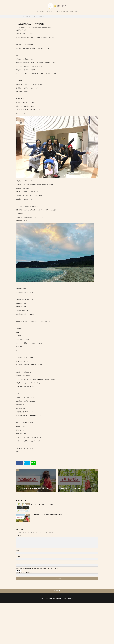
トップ (36, 12)
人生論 (29, 27)
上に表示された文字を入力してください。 (25, 572)
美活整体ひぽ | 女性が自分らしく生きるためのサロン (61, 598)
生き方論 (28, 16)
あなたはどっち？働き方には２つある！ (43, 504)
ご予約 (76, 12)
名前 (17, 550)
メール (18, 556)
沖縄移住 (46, 27)
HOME (18, 16)
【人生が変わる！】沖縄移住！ (38, 16)
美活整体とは (43, 12)
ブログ (72, 12)
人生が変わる (25, 27)
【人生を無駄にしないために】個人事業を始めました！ (48, 515)
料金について (50, 12)
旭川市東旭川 (39, 27)
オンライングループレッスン (62, 12)
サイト (17, 562)
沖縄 (43, 27)
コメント (18, 536)
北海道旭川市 (33, 27)
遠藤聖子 (50, 27)
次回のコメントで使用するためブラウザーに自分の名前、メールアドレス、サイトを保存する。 (39, 569)
